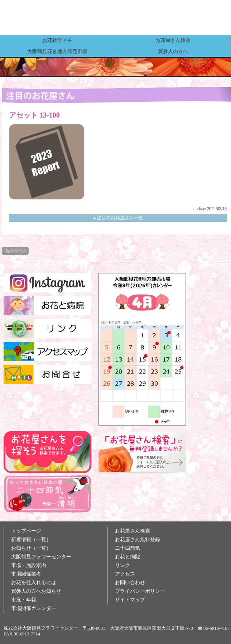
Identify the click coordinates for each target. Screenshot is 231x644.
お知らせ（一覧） (31, 548)
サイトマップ (130, 600)
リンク (122, 565)
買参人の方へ (173, 51)
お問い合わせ (130, 583)
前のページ (15, 251)
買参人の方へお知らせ (36, 591)
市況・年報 (24, 600)
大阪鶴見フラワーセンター (41, 557)
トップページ (26, 531)
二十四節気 (127, 548)
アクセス (125, 574)
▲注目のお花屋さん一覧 (118, 218)
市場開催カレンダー (34, 608)
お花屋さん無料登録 (138, 540)
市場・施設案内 (29, 565)
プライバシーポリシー (140, 591)
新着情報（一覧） (31, 540)
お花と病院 (127, 557)
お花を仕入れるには (34, 583)
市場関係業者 (26, 574)
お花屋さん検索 (173, 40)
